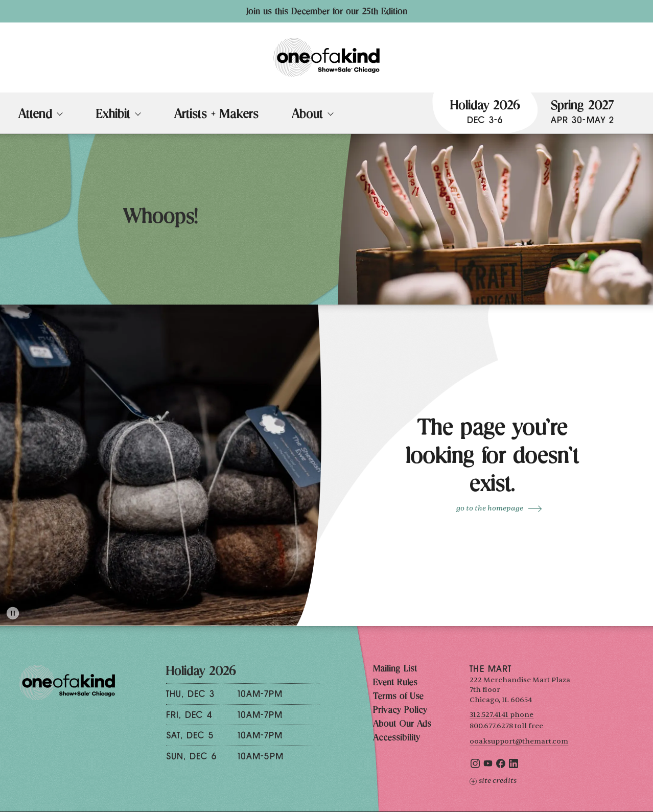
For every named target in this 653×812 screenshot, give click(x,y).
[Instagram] (475, 766)
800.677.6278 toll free (506, 726)
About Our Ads (402, 725)
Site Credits (493, 781)
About (307, 115)
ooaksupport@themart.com (519, 741)
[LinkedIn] (514, 766)
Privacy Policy (400, 711)
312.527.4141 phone (502, 715)
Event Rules (395, 683)
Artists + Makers (216, 115)
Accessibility (397, 738)
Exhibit (113, 115)
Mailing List (395, 669)
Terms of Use (398, 697)
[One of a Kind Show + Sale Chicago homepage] (327, 57)
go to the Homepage (490, 508)
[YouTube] (488, 766)
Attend (35, 115)
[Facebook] (501, 766)
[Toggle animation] (13, 613)
